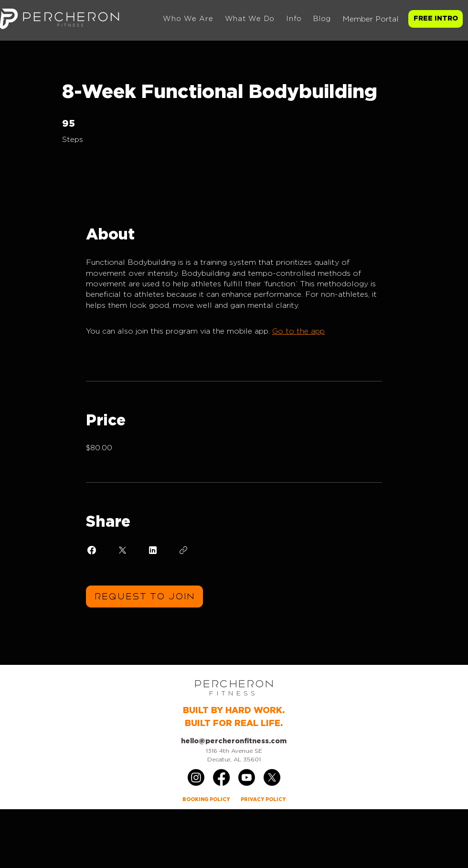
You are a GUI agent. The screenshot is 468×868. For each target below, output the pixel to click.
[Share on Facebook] (92, 550)
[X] (272, 777)
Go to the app (298, 331)
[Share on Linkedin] (153, 550)
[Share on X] (122, 550)
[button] (250, 19)
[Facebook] (221, 777)
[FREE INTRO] (436, 19)
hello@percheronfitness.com (234, 741)
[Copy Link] (183, 550)
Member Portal (371, 19)
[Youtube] (247, 777)
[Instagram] (196, 777)
